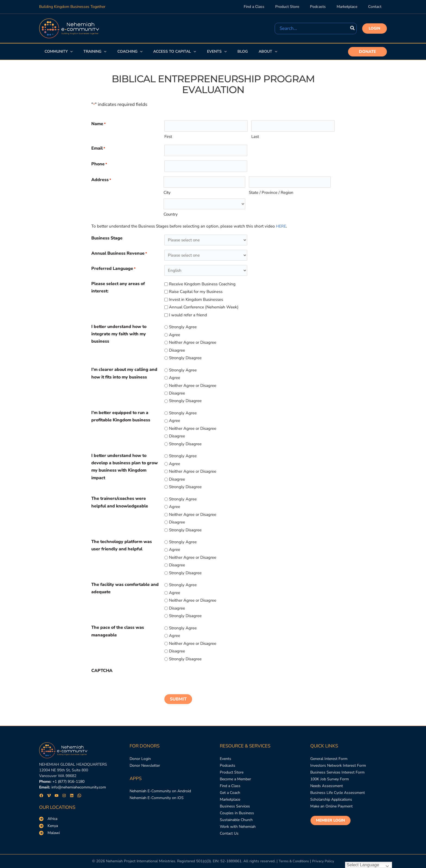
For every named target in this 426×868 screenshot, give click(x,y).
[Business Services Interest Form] (337, 768)
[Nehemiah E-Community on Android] (160, 787)
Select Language (363, 865)
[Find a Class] (230, 783)
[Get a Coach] (230, 790)
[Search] (353, 29)
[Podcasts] (228, 760)
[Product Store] (232, 768)
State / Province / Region (271, 192)
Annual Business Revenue (119, 254)
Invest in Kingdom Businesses (196, 299)
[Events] (225, 753)
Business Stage (107, 238)
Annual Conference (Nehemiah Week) (204, 307)
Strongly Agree (183, 327)
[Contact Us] (229, 834)
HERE (281, 226)
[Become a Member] (235, 775)
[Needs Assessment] (327, 783)
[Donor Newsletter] (145, 760)
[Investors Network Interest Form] (338, 760)
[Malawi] (49, 827)
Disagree (177, 350)
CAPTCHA (102, 671)
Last (255, 137)
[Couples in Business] (237, 812)
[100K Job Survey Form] (330, 775)
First (168, 137)
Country (171, 214)
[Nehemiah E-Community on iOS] (157, 794)
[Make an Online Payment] (331, 805)
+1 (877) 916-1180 (68, 776)
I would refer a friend (188, 315)
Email (98, 149)
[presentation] (206, 678)
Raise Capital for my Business (196, 292)
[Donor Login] (140, 753)
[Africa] (48, 813)
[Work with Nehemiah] (238, 827)
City (167, 192)
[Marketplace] (230, 797)
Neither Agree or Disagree (193, 342)
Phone (99, 164)
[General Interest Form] (329, 753)
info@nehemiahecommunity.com (79, 781)
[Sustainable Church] (236, 820)
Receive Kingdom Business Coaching (202, 284)
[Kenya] (48, 820)
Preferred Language (113, 269)
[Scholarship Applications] (331, 797)
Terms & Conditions (293, 861)
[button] (375, 29)
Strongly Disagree (185, 358)
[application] (70, 52)
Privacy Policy (325, 861)
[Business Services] (235, 805)
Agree (175, 335)
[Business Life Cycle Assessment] (338, 790)
